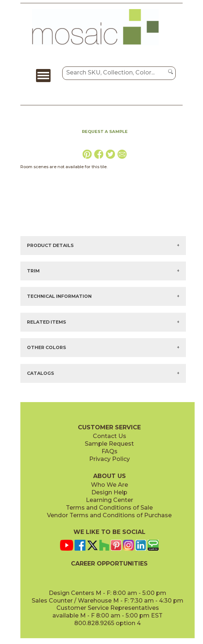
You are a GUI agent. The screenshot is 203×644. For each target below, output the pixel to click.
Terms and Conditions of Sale (109, 508)
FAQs (110, 451)
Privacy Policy (110, 459)
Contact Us (110, 436)
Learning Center (110, 500)
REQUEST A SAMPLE (105, 131)
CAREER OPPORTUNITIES (109, 564)
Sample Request (109, 444)
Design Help (109, 492)
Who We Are (110, 485)
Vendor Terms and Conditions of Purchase (109, 515)
